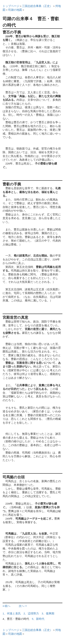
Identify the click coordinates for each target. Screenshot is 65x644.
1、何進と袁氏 (12, 613)
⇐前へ (6, 606)
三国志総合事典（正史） (37, 6)
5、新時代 (38, 619)
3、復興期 (48, 613)
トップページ (11, 6)
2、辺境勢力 (31, 613)
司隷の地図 (15, 10)
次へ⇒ (23, 606)
